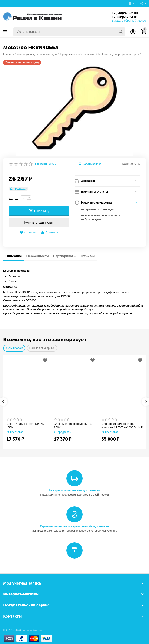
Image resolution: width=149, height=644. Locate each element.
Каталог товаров (5, 32)
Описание (14, 256)
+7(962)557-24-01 (125, 17)
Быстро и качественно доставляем (74, 490)
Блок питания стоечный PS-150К (26, 426)
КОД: (126, 164)
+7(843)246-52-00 (125, 13)
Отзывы (88, 256)
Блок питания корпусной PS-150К (74, 426)
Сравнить (49, 232)
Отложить (28, 233)
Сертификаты (65, 256)
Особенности (37, 256)
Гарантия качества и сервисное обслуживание (74, 526)
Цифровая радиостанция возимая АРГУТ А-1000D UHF (122, 426)
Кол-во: (14, 199)
